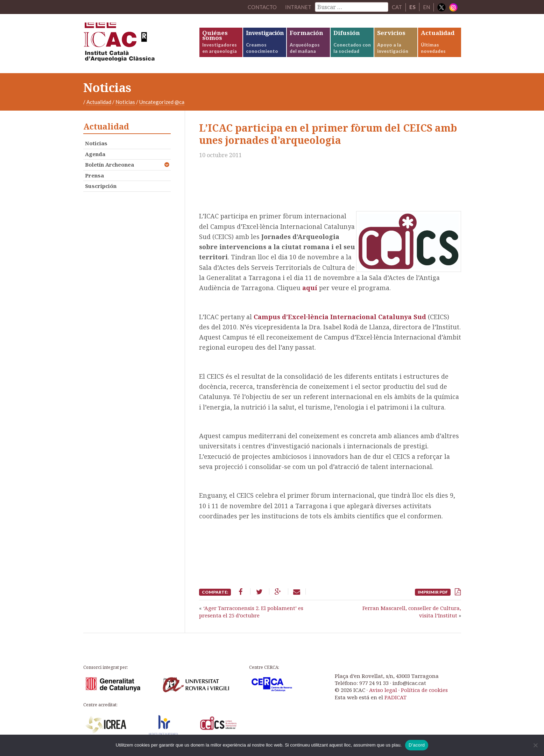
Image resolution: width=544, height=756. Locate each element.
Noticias (125, 103)
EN (426, 7)
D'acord (417, 745)
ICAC (136, 44)
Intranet (298, 7)
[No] (535, 745)
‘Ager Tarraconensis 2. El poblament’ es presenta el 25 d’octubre (251, 613)
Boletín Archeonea (109, 166)
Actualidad (99, 103)
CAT (397, 7)
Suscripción (101, 187)
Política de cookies (424, 691)
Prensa (94, 176)
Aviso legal (383, 691)
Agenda (95, 155)
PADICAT (395, 699)
